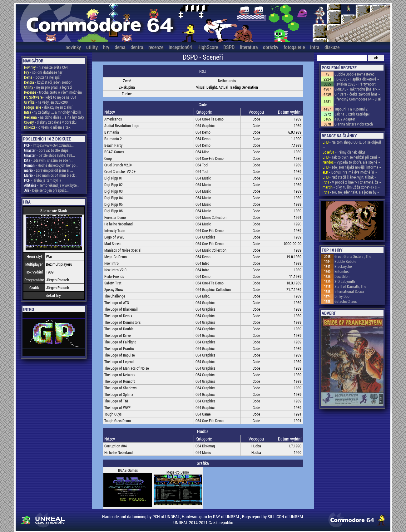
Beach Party (113, 145)
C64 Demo (203, 132)
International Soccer (349, 291)
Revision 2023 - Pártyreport (355, 84)
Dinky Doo (342, 296)
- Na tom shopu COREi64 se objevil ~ (352, 145)
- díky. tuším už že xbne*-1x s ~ (351, 187)
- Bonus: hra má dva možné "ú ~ (350, 172)
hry (106, 47)
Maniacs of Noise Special (123, 250)
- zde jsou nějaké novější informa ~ (352, 167)
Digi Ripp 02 (114, 185)
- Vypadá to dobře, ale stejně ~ (351, 162)
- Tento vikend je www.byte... (52, 185)
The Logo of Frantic (119, 348)
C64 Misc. (203, 152)
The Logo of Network (120, 375)
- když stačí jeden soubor (48, 82)
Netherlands (227, 81)
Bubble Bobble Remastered (354, 74)
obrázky (271, 47)
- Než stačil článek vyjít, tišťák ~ (350, 177)
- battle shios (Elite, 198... (50, 155)
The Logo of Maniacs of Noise (126, 368)
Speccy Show (114, 289)
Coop (108, 158)
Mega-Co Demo (116, 257)
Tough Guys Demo (118, 421)
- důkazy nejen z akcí (48, 107)
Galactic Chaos (346, 301)
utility (92, 47)
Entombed (342, 271)
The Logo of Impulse (119, 355)
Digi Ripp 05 (114, 204)
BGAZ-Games (114, 152)
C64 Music (203, 178)
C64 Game (203, 414)
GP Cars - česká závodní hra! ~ (357, 94)
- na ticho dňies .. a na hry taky (54, 117)
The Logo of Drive (117, 335)
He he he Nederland (119, 224)
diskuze (332, 47)
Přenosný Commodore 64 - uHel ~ (358, 101)
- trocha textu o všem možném (53, 92)
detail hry (54, 295)
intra (315, 47)
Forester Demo (115, 217)
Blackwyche (343, 266)
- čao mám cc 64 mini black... (51, 175)
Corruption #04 (116, 446)
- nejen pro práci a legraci (48, 87)
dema (120, 47)
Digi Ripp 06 (114, 211)
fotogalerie (294, 47)
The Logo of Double (119, 329)
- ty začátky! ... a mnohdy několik (52, 112)
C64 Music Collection (211, 217)
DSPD (229, 47)
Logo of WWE (114, 237)
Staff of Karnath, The (350, 286)
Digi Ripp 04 (114, 198)
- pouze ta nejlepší (42, 77)
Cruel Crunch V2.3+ (119, 165)
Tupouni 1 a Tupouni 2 (351, 109)
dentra (137, 47)
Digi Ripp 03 (114, 191)
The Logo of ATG (117, 303)
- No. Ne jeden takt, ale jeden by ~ (351, 192)
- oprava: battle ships (46, 150)
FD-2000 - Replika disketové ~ (357, 79)
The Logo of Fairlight (120, 342)
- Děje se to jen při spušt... (46, 190)
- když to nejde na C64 (50, 97)
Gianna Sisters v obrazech (354, 124)
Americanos (113, 119)
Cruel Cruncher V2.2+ (120, 171)
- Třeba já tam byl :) (42, 180)
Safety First (113, 283)
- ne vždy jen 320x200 (46, 102)
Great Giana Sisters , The (353, 256)
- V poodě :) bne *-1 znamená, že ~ (352, 182)
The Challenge (115, 296)
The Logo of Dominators (122, 322)
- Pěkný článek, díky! (344, 152)
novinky (73, 47)
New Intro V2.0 (115, 270)
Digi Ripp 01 (114, 178)
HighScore (208, 47)
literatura (249, 47)
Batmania (112, 132)
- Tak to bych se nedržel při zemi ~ (351, 157)
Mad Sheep (112, 244)
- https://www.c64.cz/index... (49, 145)
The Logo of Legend (119, 362)
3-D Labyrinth (345, 281)
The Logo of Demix (118, 316)
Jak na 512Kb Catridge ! (352, 114)
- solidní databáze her (43, 72)
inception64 (180, 47)
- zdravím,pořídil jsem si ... (49, 170)
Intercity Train (115, 230)
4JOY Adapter (345, 119)
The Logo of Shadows (120, 388)
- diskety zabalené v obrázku (50, 122)
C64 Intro (202, 263)
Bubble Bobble (345, 261)
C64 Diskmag (205, 446)
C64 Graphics (205, 126)
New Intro (111, 263)
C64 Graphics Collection (213, 289)
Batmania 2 (113, 139)
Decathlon (342, 276)
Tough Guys (113, 414)
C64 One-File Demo (210, 119)
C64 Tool (202, 165)
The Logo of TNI (116, 401)
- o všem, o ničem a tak (47, 127)
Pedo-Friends (114, 276)
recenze (156, 47)
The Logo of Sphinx (119, 394)
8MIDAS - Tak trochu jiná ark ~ (357, 89)
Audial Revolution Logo (122, 126)
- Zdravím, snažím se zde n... (49, 160)
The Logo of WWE (117, 407)
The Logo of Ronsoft (120, 381)
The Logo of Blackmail (121, 309)
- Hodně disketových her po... (51, 165)
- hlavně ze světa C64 (46, 67)
